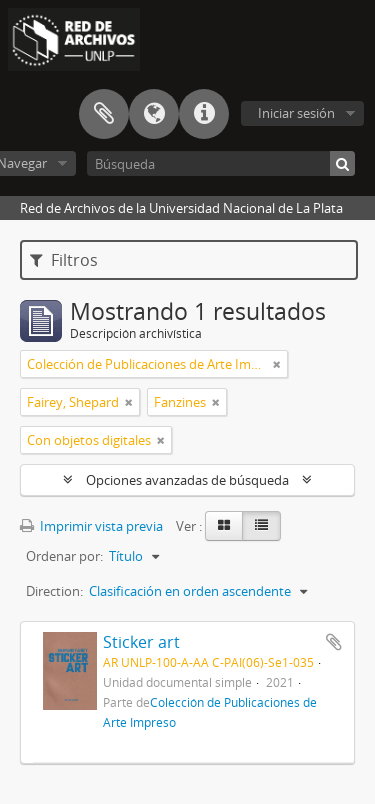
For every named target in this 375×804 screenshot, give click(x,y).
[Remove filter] (277, 364)
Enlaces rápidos (204, 114)
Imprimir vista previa (91, 526)
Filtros (64, 260)
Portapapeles (104, 114)
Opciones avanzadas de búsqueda (187, 480)
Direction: (54, 591)
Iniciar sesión (296, 113)
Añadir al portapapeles (334, 642)
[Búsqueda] (221, 163)
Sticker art (141, 642)
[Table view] (261, 526)
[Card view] (224, 526)
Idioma (154, 114)
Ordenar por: (64, 556)
